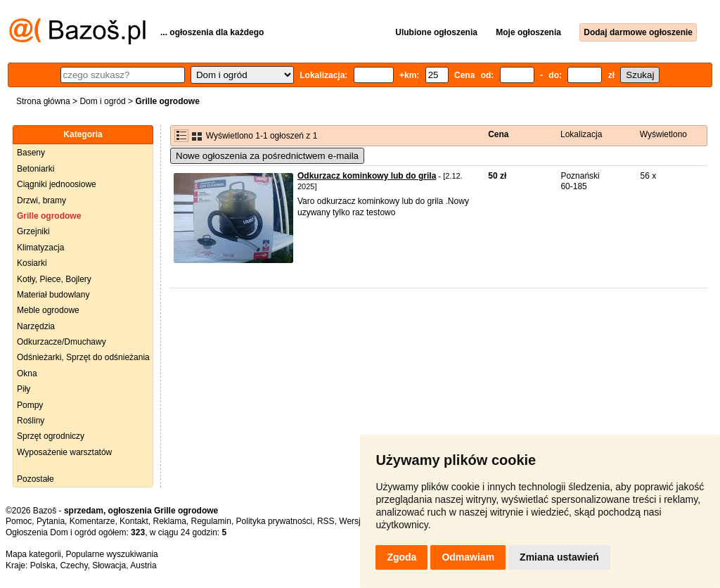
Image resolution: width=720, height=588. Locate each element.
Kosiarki (32, 263)
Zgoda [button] (401, 557)
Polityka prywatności (275, 521)
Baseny (31, 153)
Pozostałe (36, 479)
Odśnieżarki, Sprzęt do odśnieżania (83, 357)
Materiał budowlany (53, 295)
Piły (24, 389)
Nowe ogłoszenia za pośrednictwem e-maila (267, 156)
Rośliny (31, 421)
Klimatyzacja (40, 248)
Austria (143, 565)
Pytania (51, 521)
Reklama (169, 521)
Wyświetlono (663, 134)
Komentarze (92, 521)
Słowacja (109, 565)
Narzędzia (36, 326)
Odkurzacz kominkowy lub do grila (367, 176)
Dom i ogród (102, 101)
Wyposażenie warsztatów (64, 452)
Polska (43, 565)
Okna (27, 373)
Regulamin (211, 521)
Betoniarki (36, 169)
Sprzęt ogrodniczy (51, 436)
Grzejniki (33, 231)
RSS (326, 521)
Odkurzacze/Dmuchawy (62, 342)
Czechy (73, 565)
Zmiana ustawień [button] (559, 557)
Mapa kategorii (33, 554)
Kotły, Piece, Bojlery (54, 279)
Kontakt (134, 521)
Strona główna (43, 101)
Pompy (30, 405)
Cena (498, 134)
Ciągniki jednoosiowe (57, 184)
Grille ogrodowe (49, 216)
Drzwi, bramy (41, 200)
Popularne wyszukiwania (111, 554)
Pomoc (19, 521)
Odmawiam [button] (468, 557)
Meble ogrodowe (48, 310)
